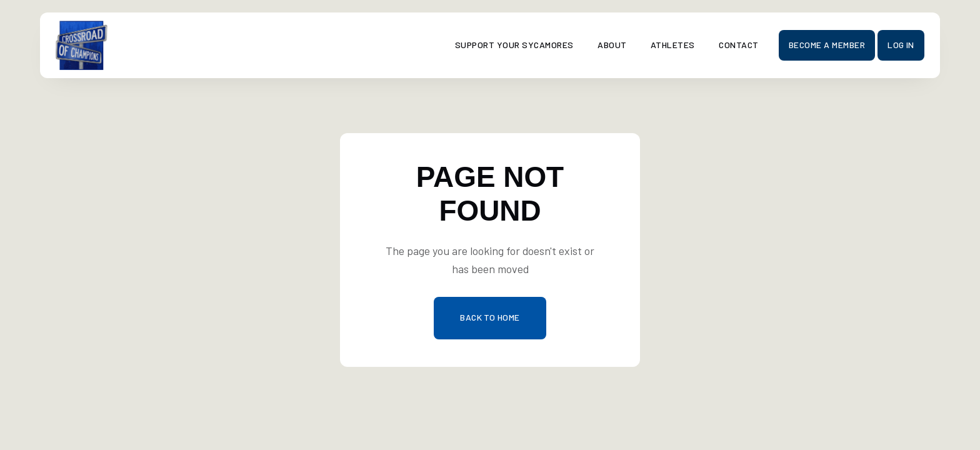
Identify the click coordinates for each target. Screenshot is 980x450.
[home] (162, 45)
